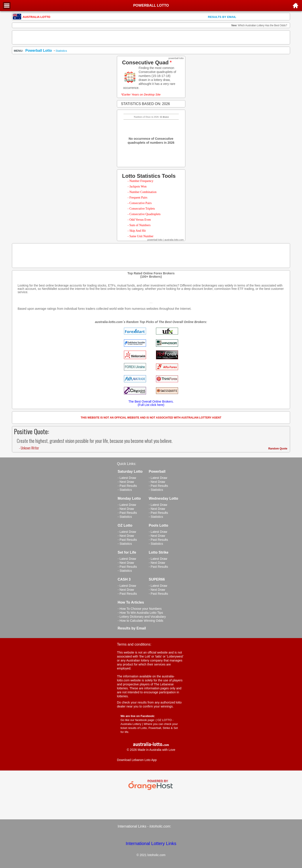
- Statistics (125, 490)
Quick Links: (127, 464)
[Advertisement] (151, 37)
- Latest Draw (127, 478)
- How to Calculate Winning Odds (141, 621)
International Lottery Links (151, 843)
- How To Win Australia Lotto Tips (140, 613)
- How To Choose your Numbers (140, 609)
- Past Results (127, 486)
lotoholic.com (160, 826)
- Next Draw (126, 482)
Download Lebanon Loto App (137, 760)
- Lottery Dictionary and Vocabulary (142, 617)
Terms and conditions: (134, 644)
